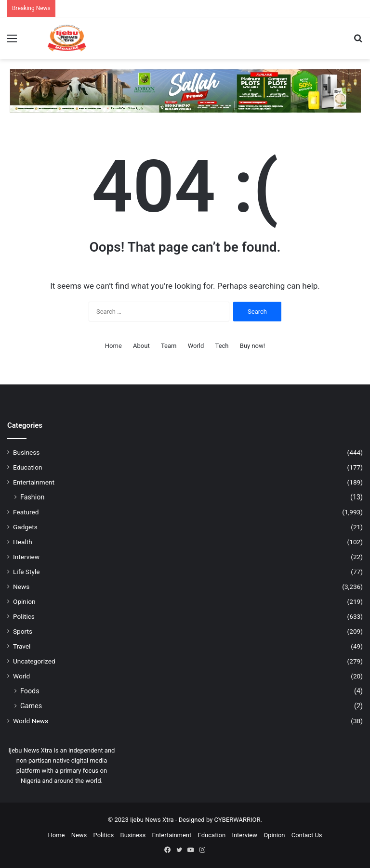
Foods (30, 691)
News (21, 587)
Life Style (26, 572)
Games (31, 706)
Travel (22, 646)
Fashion (32, 497)
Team (169, 346)
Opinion (24, 601)
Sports (23, 631)
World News (31, 721)
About (141, 346)
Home (113, 346)
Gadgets (25, 527)
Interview (26, 557)
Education (28, 467)
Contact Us (307, 835)
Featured (26, 512)
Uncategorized (34, 661)
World (196, 346)
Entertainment (34, 482)
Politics (24, 616)
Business (26, 452)
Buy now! (252, 346)
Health (23, 542)
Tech (222, 346)
